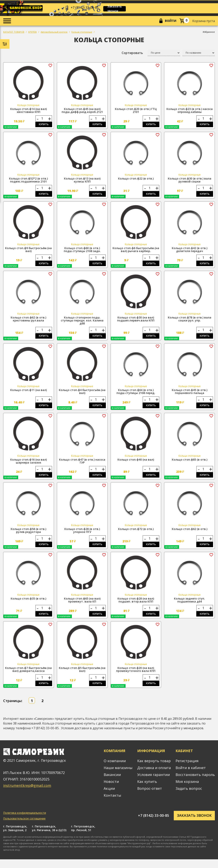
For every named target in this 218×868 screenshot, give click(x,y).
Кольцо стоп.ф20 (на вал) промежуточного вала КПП (136, 677)
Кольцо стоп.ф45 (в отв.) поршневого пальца (190, 396)
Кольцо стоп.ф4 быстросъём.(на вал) (82, 396)
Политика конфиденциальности (25, 821)
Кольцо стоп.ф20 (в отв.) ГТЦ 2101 (136, 111)
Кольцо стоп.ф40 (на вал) (136, 465)
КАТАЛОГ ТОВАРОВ (14, 33)
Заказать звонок (120, 9)
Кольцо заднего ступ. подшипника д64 (189, 607)
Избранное (209, 33)
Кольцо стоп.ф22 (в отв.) (136, 180)
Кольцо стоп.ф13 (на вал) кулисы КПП (82, 182)
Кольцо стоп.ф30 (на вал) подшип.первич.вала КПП (136, 322)
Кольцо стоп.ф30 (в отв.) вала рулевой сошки (190, 182)
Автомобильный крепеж (54, 33)
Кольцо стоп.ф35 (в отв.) (28, 605)
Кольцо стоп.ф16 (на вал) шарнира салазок (29, 466)
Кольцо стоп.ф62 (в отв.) (190, 535)
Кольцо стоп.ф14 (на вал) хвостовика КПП (29, 111)
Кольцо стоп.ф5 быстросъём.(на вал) (82, 677)
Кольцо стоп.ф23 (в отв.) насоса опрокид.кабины (190, 111)
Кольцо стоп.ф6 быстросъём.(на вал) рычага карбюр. (136, 252)
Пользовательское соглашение (24, 827)
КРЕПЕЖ (32, 33)
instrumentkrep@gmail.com (27, 794)
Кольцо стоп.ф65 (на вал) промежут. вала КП (82, 607)
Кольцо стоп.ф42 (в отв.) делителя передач (190, 252)
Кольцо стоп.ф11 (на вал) (29, 394)
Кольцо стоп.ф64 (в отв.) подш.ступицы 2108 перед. (136, 396)
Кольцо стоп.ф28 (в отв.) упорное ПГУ (82, 536)
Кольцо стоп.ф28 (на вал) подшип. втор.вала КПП (136, 607)
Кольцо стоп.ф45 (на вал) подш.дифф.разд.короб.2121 (82, 111)
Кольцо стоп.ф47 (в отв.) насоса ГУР (82, 466)
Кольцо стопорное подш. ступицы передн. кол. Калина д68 (82, 324)
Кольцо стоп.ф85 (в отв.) (190, 465)
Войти (170, 21)
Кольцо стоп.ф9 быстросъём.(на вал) (28, 252)
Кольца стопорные (82, 33)
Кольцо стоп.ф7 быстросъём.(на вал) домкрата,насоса (28, 677)
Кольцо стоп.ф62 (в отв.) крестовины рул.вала (28, 322)
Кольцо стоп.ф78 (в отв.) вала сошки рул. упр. (190, 322)
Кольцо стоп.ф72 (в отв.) (136, 535)
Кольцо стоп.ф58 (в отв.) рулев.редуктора (28, 536)
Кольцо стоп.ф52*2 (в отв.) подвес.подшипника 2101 (28, 182)
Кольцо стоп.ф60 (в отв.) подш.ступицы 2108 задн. (82, 252)
